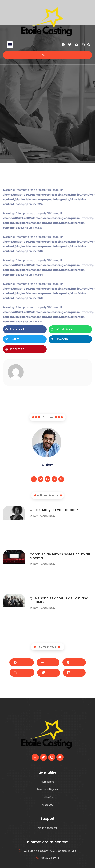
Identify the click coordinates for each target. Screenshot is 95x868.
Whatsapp (22, 673)
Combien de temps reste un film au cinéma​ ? (60, 556)
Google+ (48, 662)
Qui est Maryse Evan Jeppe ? (54, 510)
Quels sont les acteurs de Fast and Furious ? (59, 600)
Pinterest (74, 662)
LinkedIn (74, 673)
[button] (10, 45)
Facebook (22, 662)
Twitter (49, 673)
